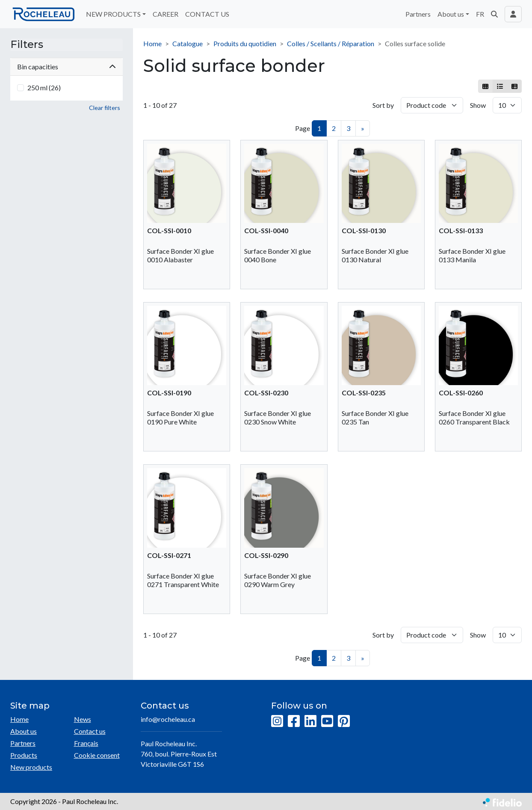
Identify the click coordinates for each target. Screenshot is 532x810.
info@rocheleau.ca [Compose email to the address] (168, 719)
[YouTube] (327, 721)
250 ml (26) (44, 88)
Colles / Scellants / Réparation (331, 43)
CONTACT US (207, 14)
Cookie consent (97, 755)
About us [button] (451, 14)
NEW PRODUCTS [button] (113, 14)
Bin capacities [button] (66, 67)
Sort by (383, 105)
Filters (27, 45)
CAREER (166, 14)
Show (478, 105)
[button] (494, 14)
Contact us (90, 731)
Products (24, 755)
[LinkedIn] (310, 721)
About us (24, 731)
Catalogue (188, 43)
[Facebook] (294, 721)
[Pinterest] (344, 721)
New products (31, 767)
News (83, 719)
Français (86, 743)
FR (480, 14)
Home (152, 43)
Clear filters (105, 108)
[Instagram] (277, 721)
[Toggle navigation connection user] (513, 14)
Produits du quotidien (245, 43)
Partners (418, 14)
